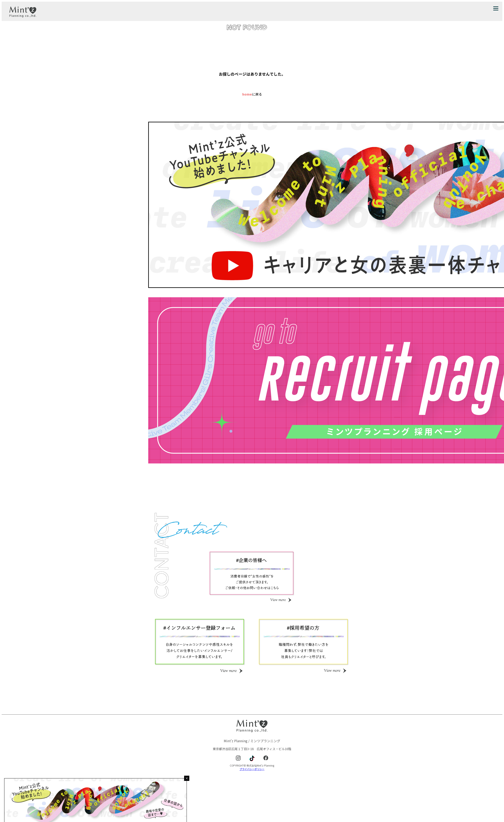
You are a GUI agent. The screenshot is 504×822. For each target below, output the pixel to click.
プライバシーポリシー (252, 769)
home (247, 94)
